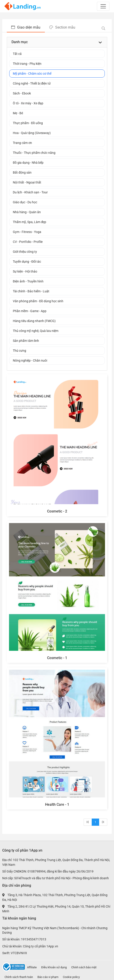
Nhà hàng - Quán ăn (27, 212)
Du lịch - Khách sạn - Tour (30, 192)
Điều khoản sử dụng (54, 967)
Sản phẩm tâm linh (26, 341)
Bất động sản (22, 172)
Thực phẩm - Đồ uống (28, 123)
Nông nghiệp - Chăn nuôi (30, 360)
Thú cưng (19, 351)
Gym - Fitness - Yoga (27, 232)
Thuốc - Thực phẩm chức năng (34, 153)
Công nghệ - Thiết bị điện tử (32, 83)
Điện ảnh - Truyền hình (28, 281)
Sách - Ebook (22, 93)
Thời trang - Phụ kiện (27, 64)
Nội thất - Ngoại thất (27, 182)
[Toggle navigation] (103, 6)
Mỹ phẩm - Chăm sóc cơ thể (32, 74)
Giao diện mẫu (26, 27)
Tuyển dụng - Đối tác (27, 262)
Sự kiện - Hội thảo (25, 271)
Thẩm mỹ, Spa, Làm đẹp (30, 222)
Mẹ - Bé (18, 113)
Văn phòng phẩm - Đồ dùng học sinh (38, 301)
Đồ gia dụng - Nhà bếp (28, 163)
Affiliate (32, 967)
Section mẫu (62, 27)
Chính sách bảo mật (84, 967)
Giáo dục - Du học (25, 202)
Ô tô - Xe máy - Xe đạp (28, 103)
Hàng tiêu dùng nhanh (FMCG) (34, 321)
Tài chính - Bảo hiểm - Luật (31, 291)
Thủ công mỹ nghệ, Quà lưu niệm (36, 331)
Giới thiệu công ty (25, 252)
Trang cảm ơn (22, 143)
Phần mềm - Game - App (30, 311)
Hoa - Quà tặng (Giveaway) (32, 133)
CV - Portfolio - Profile (28, 242)
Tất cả (17, 54)
